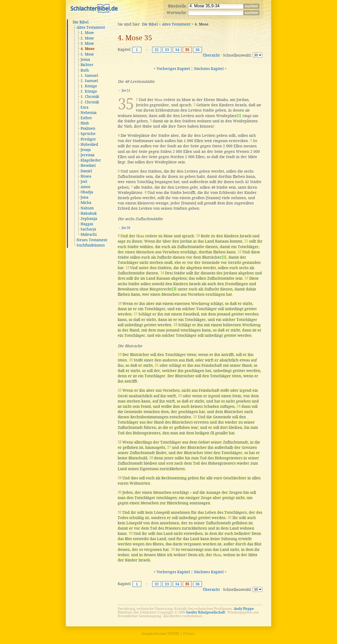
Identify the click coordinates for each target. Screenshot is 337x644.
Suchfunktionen (91, 245)
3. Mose (87, 43)
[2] (224, 257)
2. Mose (87, 38)
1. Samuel (89, 76)
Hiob (85, 123)
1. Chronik (90, 97)
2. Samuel (89, 81)
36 (197, 50)
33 (167, 50)
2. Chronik (90, 102)
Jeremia (88, 155)
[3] (174, 289)
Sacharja (88, 229)
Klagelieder (91, 160)
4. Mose (88, 49)
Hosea (86, 176)
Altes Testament (91, 27)
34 (177, 50)
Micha (86, 203)
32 (157, 50)
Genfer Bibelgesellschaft (206, 612)
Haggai (87, 224)
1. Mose (87, 33)
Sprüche (88, 134)
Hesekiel (88, 165)
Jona (85, 197)
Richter (87, 65)
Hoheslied (89, 144)
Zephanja (89, 219)
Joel (84, 182)
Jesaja (86, 150)
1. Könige (89, 86)
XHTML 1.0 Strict (181, 634)
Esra (85, 107)
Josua (85, 59)
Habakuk (89, 213)
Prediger (88, 139)
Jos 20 (126, 228)
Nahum (87, 208)
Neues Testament (92, 240)
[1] (239, 116)
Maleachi (89, 234)
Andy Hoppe (244, 609)
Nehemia (89, 113)
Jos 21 (126, 90)
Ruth (85, 70)
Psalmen (88, 128)
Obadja (87, 192)
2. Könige (89, 91)
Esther (86, 118)
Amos (85, 187)
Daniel (86, 171)
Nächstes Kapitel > (210, 69)
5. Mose (87, 54)
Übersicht (211, 55)
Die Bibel (81, 22)
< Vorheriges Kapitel (172, 69)
